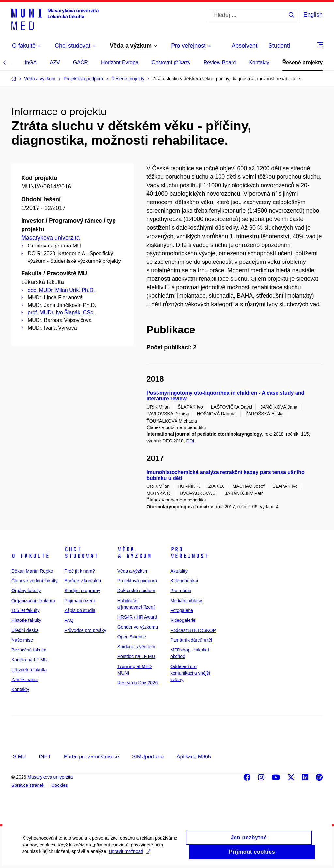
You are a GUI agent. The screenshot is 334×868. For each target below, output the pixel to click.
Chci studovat (81, 553)
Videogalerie (183, 620)
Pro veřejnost (189, 553)
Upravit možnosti (130, 857)
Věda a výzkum (134, 553)
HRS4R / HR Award (137, 617)
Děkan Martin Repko (32, 571)
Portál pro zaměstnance (91, 757)
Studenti (279, 46)
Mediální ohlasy (186, 601)
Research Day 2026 (138, 683)
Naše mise (22, 640)
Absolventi (245, 46)
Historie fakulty (26, 620)
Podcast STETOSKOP (193, 630)
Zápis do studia (80, 610)
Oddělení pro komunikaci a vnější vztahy (190, 673)
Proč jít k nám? (79, 571)
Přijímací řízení (79, 601)
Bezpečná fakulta (29, 650)
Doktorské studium (136, 591)
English (313, 15)
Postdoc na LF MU (136, 656)
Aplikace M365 (194, 757)
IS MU (19, 757)
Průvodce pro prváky (85, 630)
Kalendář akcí (184, 581)
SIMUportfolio (148, 757)
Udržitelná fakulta (29, 670)
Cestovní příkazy (171, 62)
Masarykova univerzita (50, 238)
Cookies (60, 785)
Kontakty (259, 62)
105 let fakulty (25, 610)
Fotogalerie (182, 610)
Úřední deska (25, 630)
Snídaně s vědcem (136, 647)
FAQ (69, 620)
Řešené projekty (303, 62)
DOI (190, 441)
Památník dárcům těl (191, 640)
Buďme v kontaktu (83, 581)
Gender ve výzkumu (138, 627)
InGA (31, 62)
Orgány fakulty (26, 591)
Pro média (181, 591)
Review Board (220, 62)
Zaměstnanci (24, 680)
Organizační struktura (33, 601)
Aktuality (179, 571)
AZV (55, 62)
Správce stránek (28, 785)
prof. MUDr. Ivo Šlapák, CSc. (61, 313)
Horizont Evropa (120, 62)
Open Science (132, 637)
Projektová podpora (137, 581)
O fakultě (30, 556)
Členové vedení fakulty (35, 581)
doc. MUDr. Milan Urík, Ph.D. (61, 290)
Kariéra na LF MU (29, 660)
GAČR (81, 62)
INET (45, 757)
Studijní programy (82, 591)
